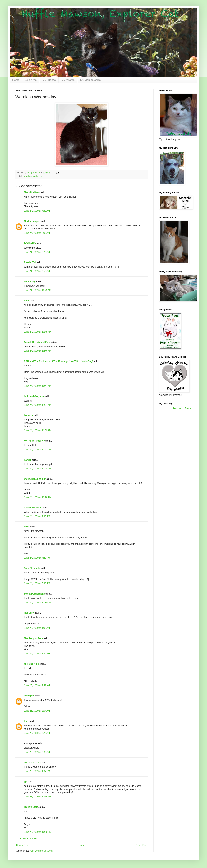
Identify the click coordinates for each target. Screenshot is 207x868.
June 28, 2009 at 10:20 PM (38, 832)
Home (16, 80)
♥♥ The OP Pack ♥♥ (34, 441)
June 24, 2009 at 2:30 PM (37, 516)
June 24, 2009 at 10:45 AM (38, 332)
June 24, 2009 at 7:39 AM (37, 211)
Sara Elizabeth (32, 568)
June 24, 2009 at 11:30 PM (38, 603)
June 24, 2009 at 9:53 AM (37, 271)
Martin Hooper (32, 221)
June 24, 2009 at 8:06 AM (37, 233)
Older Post (141, 845)
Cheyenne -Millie (33, 508)
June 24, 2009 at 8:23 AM (37, 252)
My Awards (68, 80)
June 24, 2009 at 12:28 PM (38, 497)
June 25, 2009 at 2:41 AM (37, 685)
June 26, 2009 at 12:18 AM (38, 797)
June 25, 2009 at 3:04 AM (37, 711)
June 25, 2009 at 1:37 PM (37, 771)
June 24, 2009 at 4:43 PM (37, 558)
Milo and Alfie (31, 664)
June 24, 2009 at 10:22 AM (38, 290)
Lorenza (28, 415)
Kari (26, 721)
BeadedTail (30, 262)
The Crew (29, 613)
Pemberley (30, 282)
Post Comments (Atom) (41, 851)
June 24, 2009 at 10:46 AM (38, 351)
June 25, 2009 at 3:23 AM (37, 733)
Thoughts (29, 696)
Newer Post (22, 845)
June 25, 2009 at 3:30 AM (37, 752)
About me (31, 80)
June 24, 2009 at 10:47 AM (38, 386)
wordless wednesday (34, 176)
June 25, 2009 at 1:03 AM (37, 628)
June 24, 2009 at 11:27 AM (38, 450)
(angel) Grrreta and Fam (37, 342)
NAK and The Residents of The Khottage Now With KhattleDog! (58, 361)
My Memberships (91, 80)
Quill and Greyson (34, 396)
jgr (25, 782)
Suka (27, 527)
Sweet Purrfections (34, 594)
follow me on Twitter (182, 408)
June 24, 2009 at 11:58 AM (38, 469)
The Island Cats (32, 763)
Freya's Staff (31, 807)
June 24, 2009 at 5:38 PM (37, 583)
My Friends (49, 80)
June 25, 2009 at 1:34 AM (37, 654)
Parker (28, 460)
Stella (27, 301)
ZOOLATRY (30, 243)
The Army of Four (34, 638)
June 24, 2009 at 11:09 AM (38, 430)
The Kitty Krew (32, 192)
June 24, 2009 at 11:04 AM (38, 405)
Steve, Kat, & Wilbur (35, 479)
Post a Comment (29, 838)
